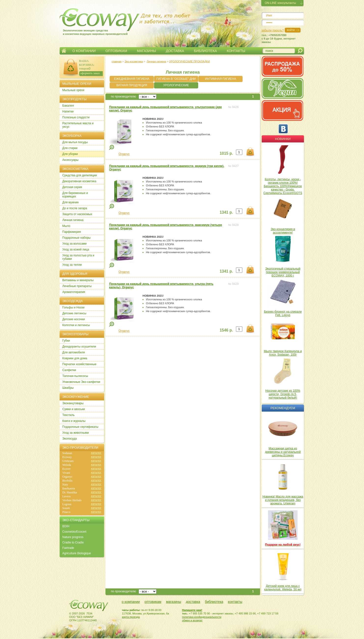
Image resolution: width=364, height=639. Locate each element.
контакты (235, 602)
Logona (67, 504)
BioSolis (67, 481)
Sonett (66, 508)
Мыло (66, 226)
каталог (96, 453)
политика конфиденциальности (202, 617)
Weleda (67, 465)
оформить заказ (90, 73)
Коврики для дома (75, 358)
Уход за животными (76, 433)
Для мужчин (71, 202)
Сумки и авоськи (74, 409)
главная (117, 61)
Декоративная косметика (79, 181)
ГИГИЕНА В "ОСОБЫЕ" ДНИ (176, 79)
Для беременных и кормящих (75, 195)
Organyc (124, 154)
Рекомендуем (283, 408)
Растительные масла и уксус (78, 125)
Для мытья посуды (75, 142)
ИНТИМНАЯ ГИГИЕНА (221, 79)
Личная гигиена (156, 61)
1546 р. (226, 330)
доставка (193, 602)
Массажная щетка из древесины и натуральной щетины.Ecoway (283, 452)
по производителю (123, 97)
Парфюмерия (72, 232)
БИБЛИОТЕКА (205, 51)
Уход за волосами (74, 244)
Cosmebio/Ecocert (74, 532)
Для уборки (70, 154)
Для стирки (70, 148)
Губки (66, 341)
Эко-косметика (134, 61)
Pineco (66, 512)
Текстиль (68, 415)
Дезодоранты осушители (79, 347)
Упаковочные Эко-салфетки (81, 382)
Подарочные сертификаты (80, 427)
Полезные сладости (76, 117)
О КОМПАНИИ (84, 51)
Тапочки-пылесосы (75, 376)
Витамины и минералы (78, 280)
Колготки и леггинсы (76, 325)
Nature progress (73, 537)
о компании (131, 602)
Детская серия (72, 187)
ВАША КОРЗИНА (86, 63)
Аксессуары (70, 160)
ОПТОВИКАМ (116, 51)
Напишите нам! (192, 610)
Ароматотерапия (74, 292)
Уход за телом (72, 265)
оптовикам (153, 602)
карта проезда (131, 617)
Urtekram (68, 461)
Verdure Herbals (72, 500)
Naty (65, 485)
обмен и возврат (192, 620)
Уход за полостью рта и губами (78, 257)
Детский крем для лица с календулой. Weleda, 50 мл (283, 588)
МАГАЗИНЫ (146, 51)
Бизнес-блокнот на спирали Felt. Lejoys (283, 313)
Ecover (66, 469)
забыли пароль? (273, 30)
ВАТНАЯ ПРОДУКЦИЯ (132, 85)
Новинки (283, 139)
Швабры (68, 388)
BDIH (66, 526)
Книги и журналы (74, 421)
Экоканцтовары (73, 403)
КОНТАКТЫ (236, 51)
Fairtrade (68, 548)
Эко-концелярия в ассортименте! (283, 231)
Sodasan (67, 453)
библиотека (214, 602)
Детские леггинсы (74, 313)
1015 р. (226, 153)
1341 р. (226, 212)
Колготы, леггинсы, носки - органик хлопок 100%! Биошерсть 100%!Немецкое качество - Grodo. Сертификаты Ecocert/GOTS (283, 186)
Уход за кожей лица (76, 250)
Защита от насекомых (77, 214)
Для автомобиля (74, 352)
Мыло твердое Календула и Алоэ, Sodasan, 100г (283, 353)
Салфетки (69, 370)
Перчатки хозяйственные (79, 364)
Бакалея (68, 106)
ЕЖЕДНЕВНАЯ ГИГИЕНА (132, 79)
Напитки (68, 111)
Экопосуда (70, 439)
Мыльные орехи (73, 90)
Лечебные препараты (77, 286)
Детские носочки (74, 319)
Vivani (66, 473)
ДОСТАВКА (175, 51)
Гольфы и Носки (73, 307)
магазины (174, 602)
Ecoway (67, 457)
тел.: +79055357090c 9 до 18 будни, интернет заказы (279, 39)
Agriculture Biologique (77, 553)
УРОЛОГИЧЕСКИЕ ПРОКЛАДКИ (189, 61)
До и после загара (75, 208)
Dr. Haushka (70, 492)
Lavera (66, 496)
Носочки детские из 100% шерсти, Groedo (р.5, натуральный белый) (283, 394)
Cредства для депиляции (80, 175)
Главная (64, 51)
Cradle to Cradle (73, 542)
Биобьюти (69, 488)
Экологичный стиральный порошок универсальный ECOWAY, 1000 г (283, 272)
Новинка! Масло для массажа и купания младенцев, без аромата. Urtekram (283, 500)
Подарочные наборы (76, 238)
